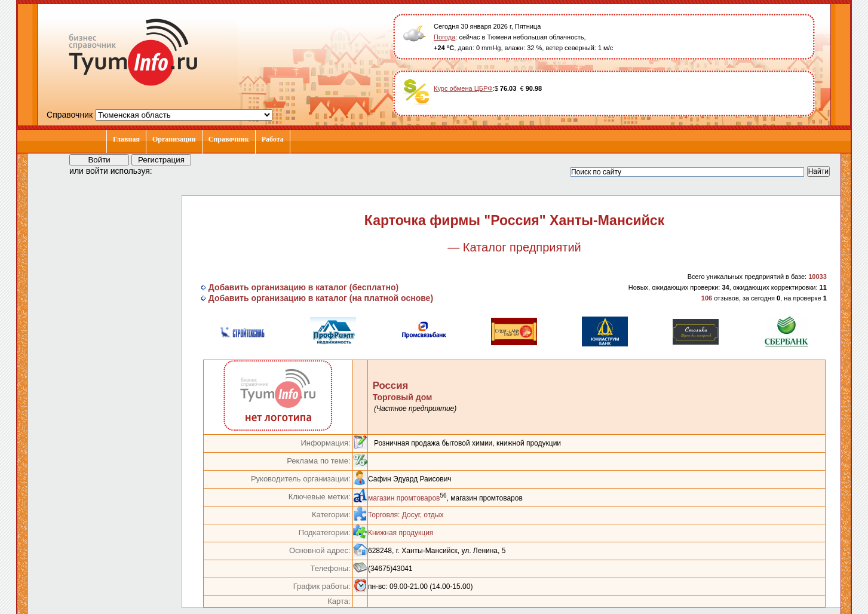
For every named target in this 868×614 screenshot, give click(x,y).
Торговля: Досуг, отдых (406, 515)
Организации (174, 139)
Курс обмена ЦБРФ (463, 88)
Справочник (229, 139)
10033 (818, 277)
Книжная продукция (401, 533)
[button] (172, 170)
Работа (273, 139)
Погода (444, 37)
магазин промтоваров (404, 498)
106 (707, 298)
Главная (126, 139)
